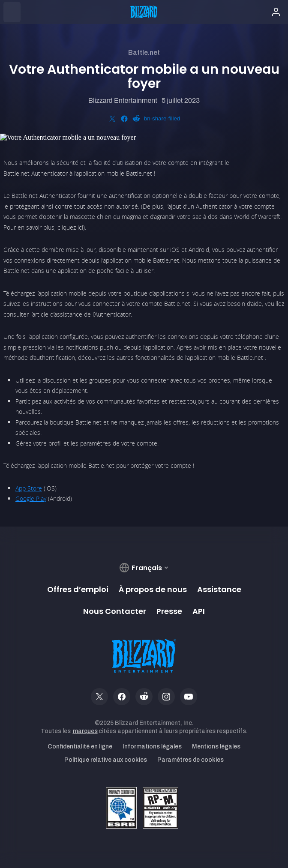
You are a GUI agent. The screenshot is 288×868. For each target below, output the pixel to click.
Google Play (31, 498)
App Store (29, 488)
